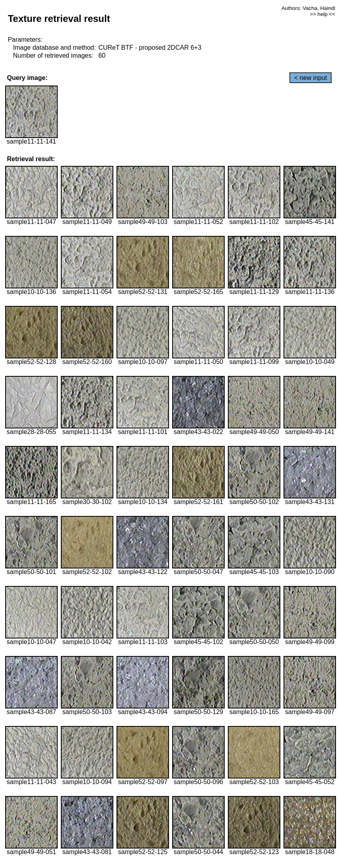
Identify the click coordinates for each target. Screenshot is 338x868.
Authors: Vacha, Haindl (308, 8)
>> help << (322, 14)
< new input (311, 78)
